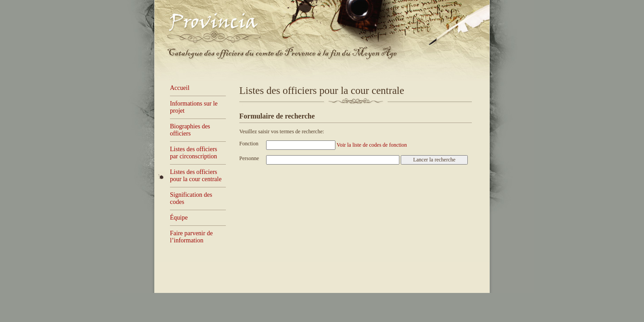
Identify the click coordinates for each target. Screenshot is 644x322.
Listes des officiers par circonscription (194, 153)
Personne (249, 158)
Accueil (180, 88)
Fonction (249, 144)
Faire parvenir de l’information (191, 237)
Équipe (179, 218)
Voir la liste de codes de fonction (372, 145)
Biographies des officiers (190, 130)
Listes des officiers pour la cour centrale (196, 176)
